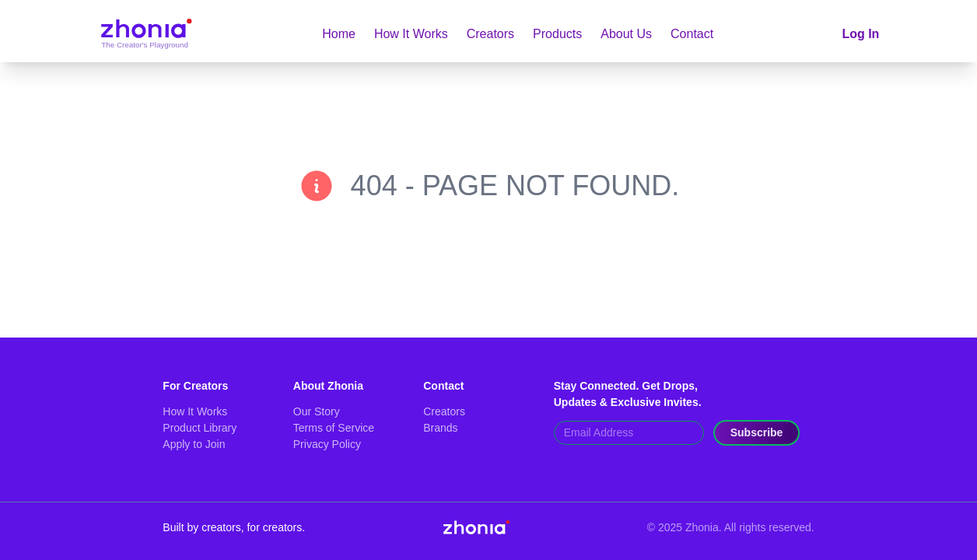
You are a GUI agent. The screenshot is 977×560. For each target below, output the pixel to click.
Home (339, 34)
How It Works (411, 34)
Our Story (317, 411)
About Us (626, 34)
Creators (490, 34)
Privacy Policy (327, 444)
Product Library (200, 428)
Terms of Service (334, 428)
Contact (692, 34)
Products (557, 34)
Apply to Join (194, 444)
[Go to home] (146, 34)
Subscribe (757, 432)
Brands (440, 428)
